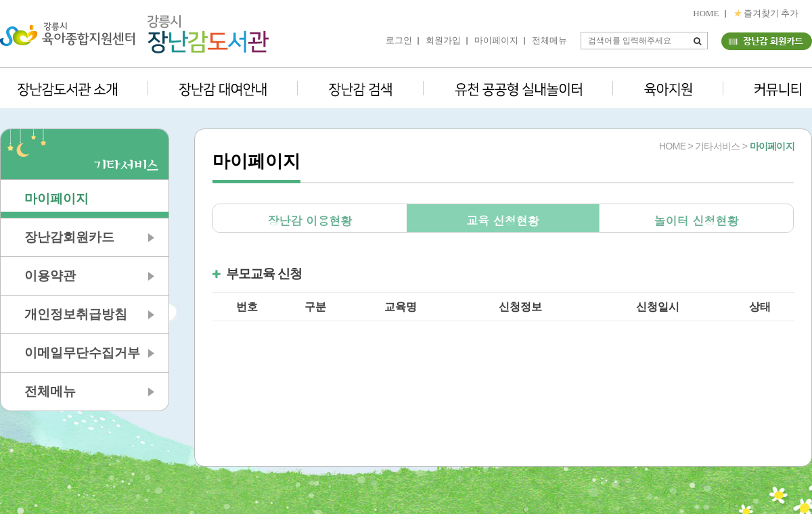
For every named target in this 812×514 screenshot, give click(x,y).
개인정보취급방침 (76, 314)
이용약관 (50, 276)
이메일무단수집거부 (82, 353)
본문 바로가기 (0, 0)
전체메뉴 (549, 40)
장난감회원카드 (69, 237)
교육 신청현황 (503, 220)
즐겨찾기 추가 (766, 13)
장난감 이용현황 (310, 220)
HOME (706, 13)
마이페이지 (496, 40)
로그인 (399, 40)
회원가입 (443, 40)
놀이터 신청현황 (697, 220)
